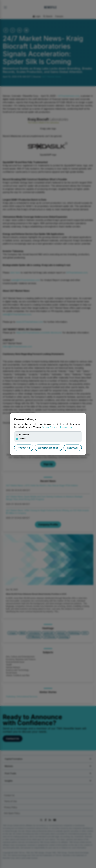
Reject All (73, 448)
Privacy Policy (49, 427)
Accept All (24, 448)
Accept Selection (48, 448)
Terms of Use (66, 427)
